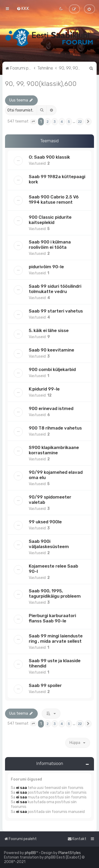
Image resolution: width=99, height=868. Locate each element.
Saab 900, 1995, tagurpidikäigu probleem (55, 593)
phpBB (30, 853)
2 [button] (48, 122)
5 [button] (69, 122)
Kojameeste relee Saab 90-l (53, 569)
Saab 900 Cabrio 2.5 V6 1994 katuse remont (54, 199)
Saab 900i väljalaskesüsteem (49, 544)
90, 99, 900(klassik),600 (41, 84)
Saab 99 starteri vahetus (56, 311)
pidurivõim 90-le (46, 267)
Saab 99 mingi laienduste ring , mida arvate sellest (56, 638)
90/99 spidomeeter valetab (50, 500)
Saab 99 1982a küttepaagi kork (57, 179)
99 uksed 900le (45, 522)
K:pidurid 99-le (44, 389)
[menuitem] (23, 8)
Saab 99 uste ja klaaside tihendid (55, 663)
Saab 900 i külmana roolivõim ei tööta (50, 245)
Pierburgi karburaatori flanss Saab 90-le (52, 618)
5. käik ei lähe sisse (49, 330)
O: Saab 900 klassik (49, 157)
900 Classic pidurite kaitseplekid (50, 220)
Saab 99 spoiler (45, 685)
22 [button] (80, 122)
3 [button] (55, 122)
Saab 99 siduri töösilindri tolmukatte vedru (55, 289)
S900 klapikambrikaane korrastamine (54, 450)
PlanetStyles (70, 853)
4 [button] (62, 122)
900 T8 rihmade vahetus (55, 428)
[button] (33, 122)
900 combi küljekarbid (52, 369)
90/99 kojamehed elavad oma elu (56, 475)
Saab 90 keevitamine (51, 350)
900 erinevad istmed (51, 408)
